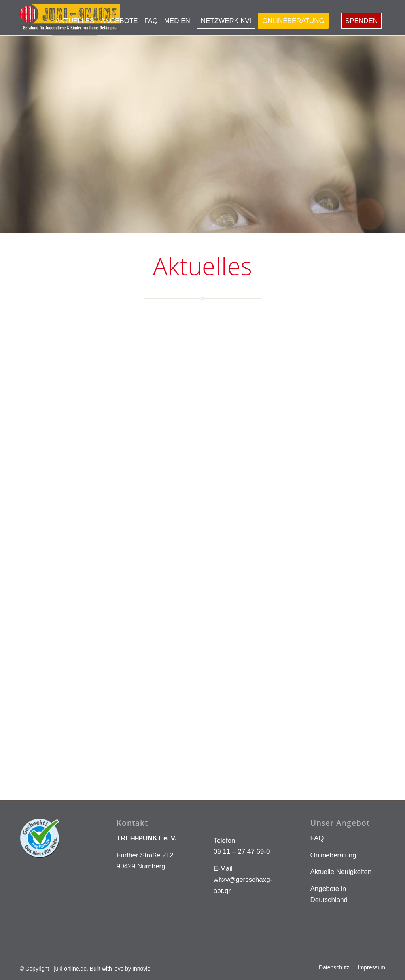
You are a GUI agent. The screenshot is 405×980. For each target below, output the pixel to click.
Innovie (141, 969)
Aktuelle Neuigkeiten (341, 872)
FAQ (317, 838)
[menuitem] (75, 18)
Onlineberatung (333, 855)
